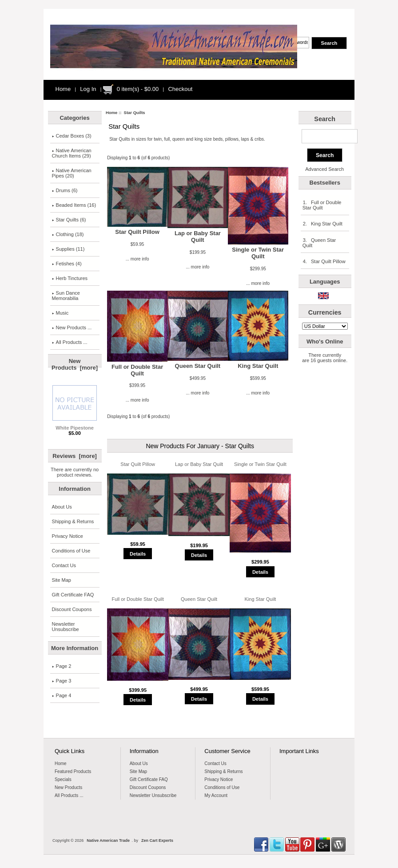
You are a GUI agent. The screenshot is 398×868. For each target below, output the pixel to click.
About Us (62, 507)
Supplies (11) (68, 249)
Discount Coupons (72, 609)
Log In (88, 89)
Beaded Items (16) (74, 205)
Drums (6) (65, 190)
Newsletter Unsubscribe (66, 627)
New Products (68, 787)
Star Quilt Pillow (137, 232)
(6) (69, 220)
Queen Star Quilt (198, 366)
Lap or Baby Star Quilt (198, 237)
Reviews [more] (75, 456)
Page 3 (62, 681)
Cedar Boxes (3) (72, 136)
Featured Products (73, 771)
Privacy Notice (68, 536)
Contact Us (64, 565)
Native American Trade (108, 840)
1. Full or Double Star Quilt (322, 205)
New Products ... (72, 327)
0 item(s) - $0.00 (138, 89)
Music (60, 313)
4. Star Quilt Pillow (324, 261)
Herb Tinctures (70, 278)
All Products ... (70, 342)
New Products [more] (75, 364)
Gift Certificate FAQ (73, 595)
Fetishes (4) (67, 264)
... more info (137, 259)
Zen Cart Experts (157, 840)
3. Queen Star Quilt (319, 243)
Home (63, 89)
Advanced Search (324, 169)
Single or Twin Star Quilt (258, 253)
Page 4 (62, 695)
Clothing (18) (68, 234)
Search (325, 119)
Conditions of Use (71, 551)
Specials (63, 779)
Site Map (62, 580)
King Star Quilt (258, 366)
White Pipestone (75, 426)
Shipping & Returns (73, 521)
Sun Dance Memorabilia (66, 296)
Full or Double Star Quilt (137, 370)
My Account (216, 795)
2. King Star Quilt (322, 224)
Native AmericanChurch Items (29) (72, 153)
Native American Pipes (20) (72, 173)
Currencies (325, 312)
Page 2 (62, 666)
